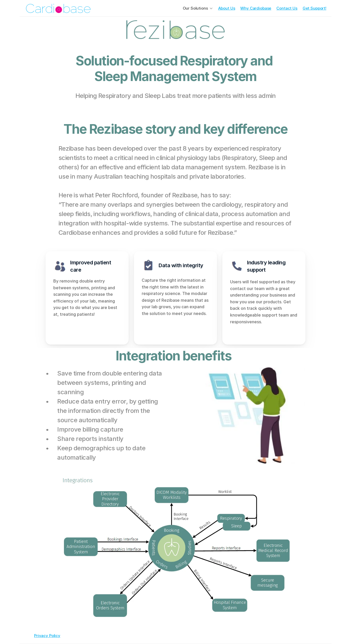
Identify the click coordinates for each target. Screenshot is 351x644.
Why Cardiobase (256, 8)
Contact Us (287, 8)
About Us (227, 8)
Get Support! (314, 8)
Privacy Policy (47, 636)
